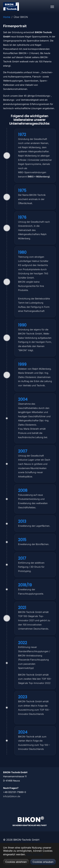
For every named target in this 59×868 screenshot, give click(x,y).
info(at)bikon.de (12, 796)
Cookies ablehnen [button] (16, 862)
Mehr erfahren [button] (35, 854)
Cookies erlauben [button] (43, 862)
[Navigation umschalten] (52, 7)
